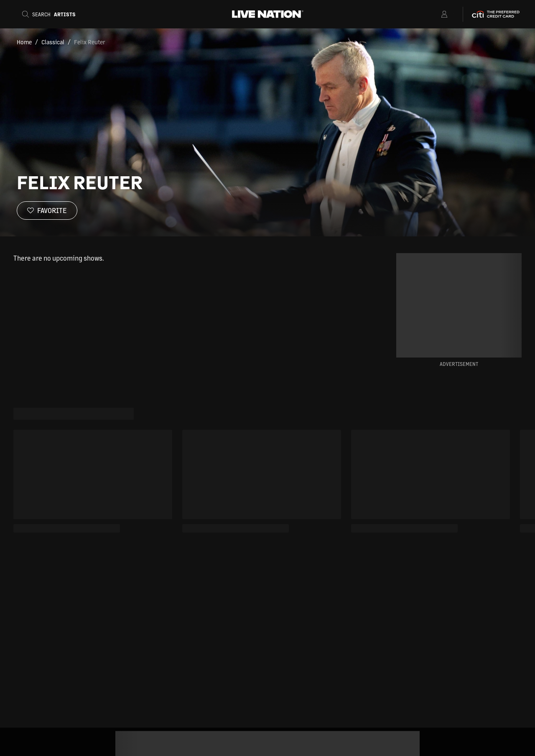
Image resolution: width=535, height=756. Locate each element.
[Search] (51, 14)
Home (24, 42)
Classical (53, 42)
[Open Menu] (434, 14)
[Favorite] (47, 211)
